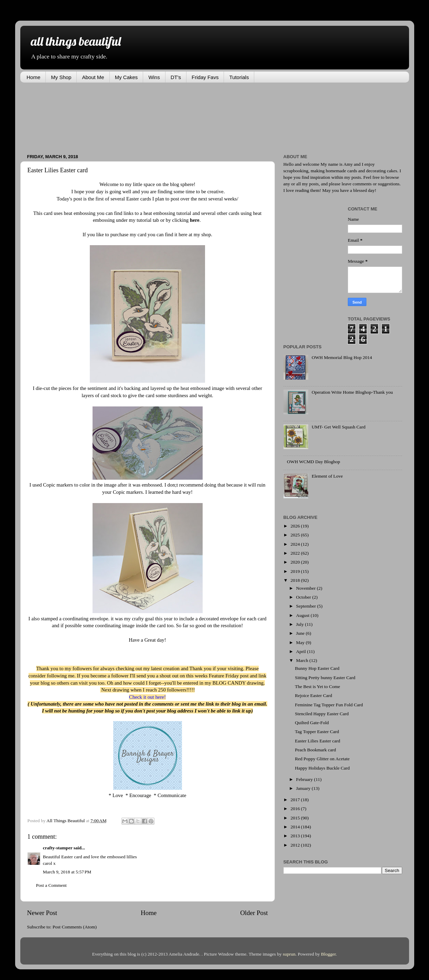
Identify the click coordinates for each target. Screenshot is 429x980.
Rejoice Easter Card (313, 695)
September (307, 606)
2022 (296, 553)
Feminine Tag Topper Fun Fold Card (329, 705)
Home (33, 77)
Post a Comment (51, 885)
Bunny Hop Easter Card (317, 668)
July (301, 624)
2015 (296, 818)
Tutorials (239, 77)
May (301, 643)
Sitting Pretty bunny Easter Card (325, 678)
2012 (296, 845)
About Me (93, 77)
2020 (296, 562)
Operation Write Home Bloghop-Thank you (352, 392)
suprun (289, 954)
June (301, 633)
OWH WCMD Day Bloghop (314, 462)
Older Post (254, 913)
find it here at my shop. (189, 235)
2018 (296, 580)
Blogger (328, 954)
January (304, 788)
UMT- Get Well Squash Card (339, 427)
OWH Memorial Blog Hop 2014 (342, 357)
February (305, 779)
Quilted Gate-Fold (312, 723)
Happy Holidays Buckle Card (322, 768)
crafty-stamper (58, 848)
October (304, 597)
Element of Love (327, 476)
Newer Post (42, 913)
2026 (296, 526)
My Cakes (126, 77)
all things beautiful (76, 41)
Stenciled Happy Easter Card (322, 714)
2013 (296, 836)
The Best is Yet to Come (317, 687)
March (303, 660)
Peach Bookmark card (315, 750)
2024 (296, 544)
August (303, 615)
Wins (154, 77)
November (307, 588)
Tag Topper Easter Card (317, 732)
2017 (296, 800)
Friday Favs (205, 77)
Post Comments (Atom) (75, 927)
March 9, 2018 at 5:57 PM (67, 872)
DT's (176, 77)
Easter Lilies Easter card (318, 741)
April (302, 651)
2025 (296, 535)
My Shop (61, 77)
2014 (296, 827)
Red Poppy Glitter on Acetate (322, 759)
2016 (296, 809)
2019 (296, 571)
